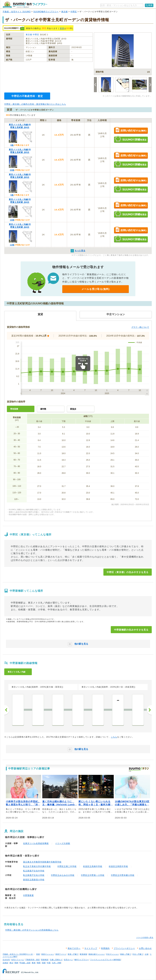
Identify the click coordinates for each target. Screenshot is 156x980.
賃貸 (62, 28)
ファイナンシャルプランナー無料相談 (105, 960)
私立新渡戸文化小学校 (34, 875)
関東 (16, 963)
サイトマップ (91, 948)
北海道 (5, 963)
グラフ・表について (140, 327)
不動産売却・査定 (33, 960)
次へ (149, 710)
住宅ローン (68, 960)
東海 (34, 963)
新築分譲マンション (97, 954)
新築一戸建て (126, 954)
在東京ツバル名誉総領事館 (36, 843)
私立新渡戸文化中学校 (34, 871)
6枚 (12, 195)
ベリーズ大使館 (63, 843)
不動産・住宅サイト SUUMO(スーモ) (18, 954)
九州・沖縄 (56, 963)
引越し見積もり (56, 960)
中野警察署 (28, 895)
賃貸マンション (48, 954)
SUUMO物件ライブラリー (46, 12)
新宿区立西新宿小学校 (34, 880)
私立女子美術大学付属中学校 (37, 866)
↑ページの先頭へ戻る (145, 937)
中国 (49, 963)
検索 (150, 5)
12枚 (12, 245)
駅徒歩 (73, 409)
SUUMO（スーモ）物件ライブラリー (25, 5)
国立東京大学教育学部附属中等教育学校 (42, 862)
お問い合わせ (145, 948)
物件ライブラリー (82, 960)
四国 (44, 963)
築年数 (43, 409)
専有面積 (14, 409)
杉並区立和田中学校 (118, 866)
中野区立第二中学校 (67, 866)
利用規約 (105, 948)
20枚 (12, 170)
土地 (146, 954)
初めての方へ (74, 948)
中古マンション (112, 954)
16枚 (12, 220)
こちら (114, 737)
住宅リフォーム (18, 960)
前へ (7, 710)
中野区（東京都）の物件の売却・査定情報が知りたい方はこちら (35, 104)
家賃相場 (83, 954)
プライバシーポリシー (124, 948)
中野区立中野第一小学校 (93, 875)
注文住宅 (6, 960)
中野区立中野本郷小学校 (123, 875)
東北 (11, 963)
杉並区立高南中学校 (93, 866)
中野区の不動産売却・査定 (27, 96)
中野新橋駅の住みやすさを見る (131, 630)
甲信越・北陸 (25, 963)
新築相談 (45, 960)
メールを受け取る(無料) (96, 289)
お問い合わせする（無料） (131, 131)
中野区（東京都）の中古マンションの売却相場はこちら (32, 930)
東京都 (64, 12)
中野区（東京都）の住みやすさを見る (128, 572)
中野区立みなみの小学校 (63, 875)
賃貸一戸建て (73, 954)
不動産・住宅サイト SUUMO (17, 12)
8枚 (12, 145)
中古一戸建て (138, 954)
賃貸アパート (61, 954)
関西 (39, 963)
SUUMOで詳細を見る (131, 139)
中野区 (74, 12)
